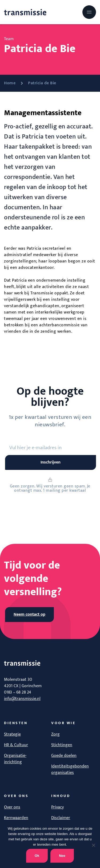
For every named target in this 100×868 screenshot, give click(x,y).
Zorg (55, 734)
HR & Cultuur (16, 745)
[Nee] (93, 845)
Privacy (57, 807)
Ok (37, 856)
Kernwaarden (16, 818)
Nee (62, 856)
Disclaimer (61, 818)
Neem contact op (29, 614)
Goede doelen (64, 756)
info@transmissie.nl (22, 699)
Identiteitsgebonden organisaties (70, 769)
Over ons (12, 807)
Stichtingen (62, 745)
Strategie (12, 734)
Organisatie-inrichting (15, 759)
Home (10, 83)
